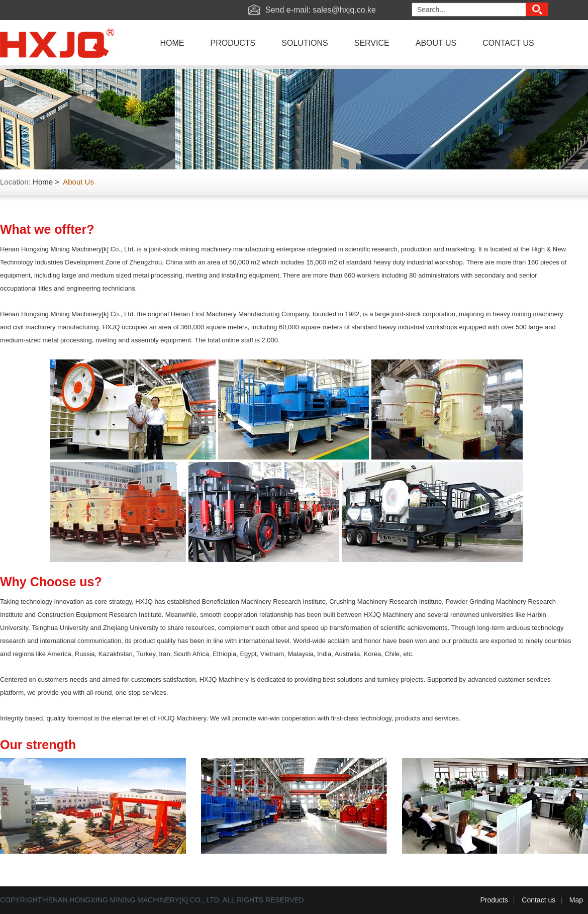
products (233, 43)
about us (436, 43)
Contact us (538, 900)
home (172, 43)
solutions (305, 43)
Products (494, 900)
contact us (508, 43)
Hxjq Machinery (61, 46)
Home (43, 182)
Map (576, 900)
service (372, 43)
